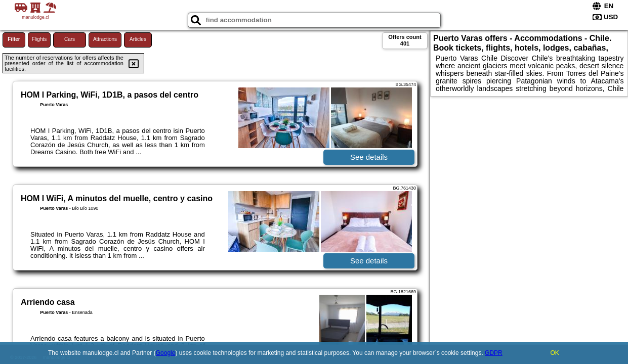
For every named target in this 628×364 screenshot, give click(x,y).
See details (369, 157)
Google (166, 353)
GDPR (494, 353)
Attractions (105, 39)
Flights (39, 39)
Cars (70, 39)
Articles (138, 39)
